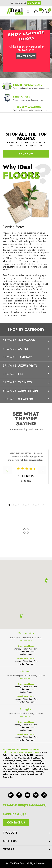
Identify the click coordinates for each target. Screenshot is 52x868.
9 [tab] (36, 505)
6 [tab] (26, 505)
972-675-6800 (26, 678)
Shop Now (26, 154)
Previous (7, 470)
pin (44, 795)
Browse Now (26, 56)
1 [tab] (9, 505)
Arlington (26, 709)
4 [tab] (19, 505)
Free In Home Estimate (28, 85)
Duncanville (26, 633)
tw (36, 795)
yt (27, 795)
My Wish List (41, 10)
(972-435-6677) (18, 3)
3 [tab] (16, 505)
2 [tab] (13, 505)
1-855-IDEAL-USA (15, 815)
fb (19, 795)
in (11, 795)
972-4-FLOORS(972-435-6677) (25, 805)
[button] (21, 616)
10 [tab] (39, 505)
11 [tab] (43, 505)
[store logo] (15, 11)
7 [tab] (29, 505)
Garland (26, 671)
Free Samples (22, 97)
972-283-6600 (26, 641)
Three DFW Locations (27, 107)
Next (42, 470)
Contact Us (34, 3)
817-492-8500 (26, 717)
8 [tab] (33, 505)
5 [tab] (23, 505)
